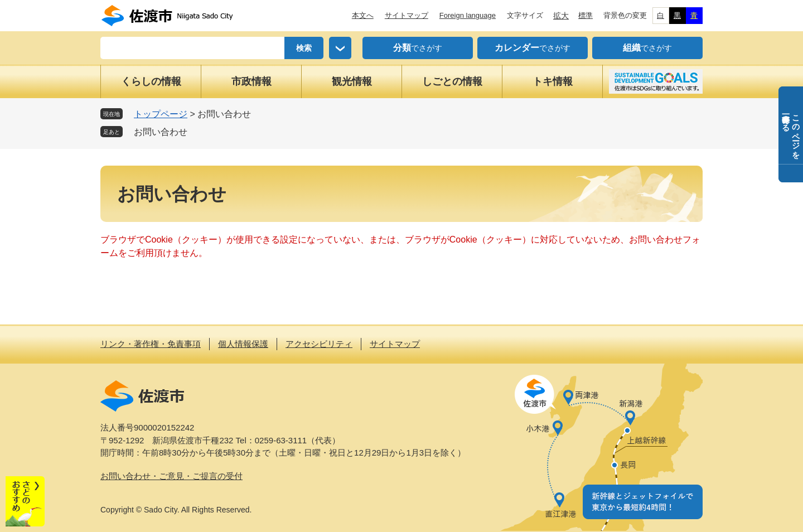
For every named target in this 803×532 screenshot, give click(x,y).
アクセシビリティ (319, 344)
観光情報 (352, 81)
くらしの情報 (151, 81)
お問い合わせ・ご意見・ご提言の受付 (171, 476)
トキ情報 (553, 81)
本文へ (363, 15)
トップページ (161, 114)
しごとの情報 (452, 81)
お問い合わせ (161, 132)
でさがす (418, 48)
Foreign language (468, 15)
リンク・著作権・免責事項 (151, 344)
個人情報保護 (243, 344)
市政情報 (251, 81)
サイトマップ (407, 15)
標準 (586, 15)
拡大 (561, 16)
